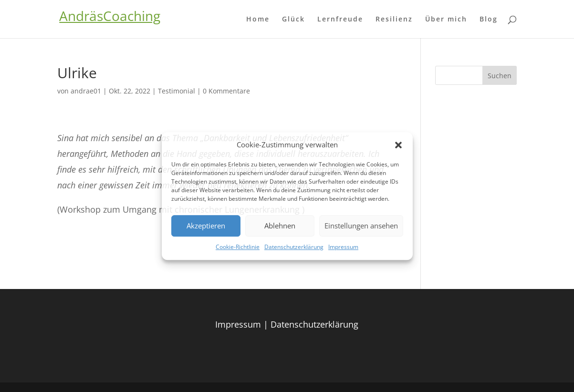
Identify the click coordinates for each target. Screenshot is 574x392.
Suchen (500, 76)
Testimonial (177, 91)
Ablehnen (280, 226)
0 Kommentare (226, 91)
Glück (293, 20)
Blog (489, 20)
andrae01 (86, 91)
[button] (398, 145)
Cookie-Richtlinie (238, 247)
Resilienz (394, 20)
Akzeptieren (206, 226)
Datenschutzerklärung (294, 247)
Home (258, 20)
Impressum (343, 247)
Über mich (446, 20)
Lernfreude (340, 20)
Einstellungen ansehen (361, 226)
